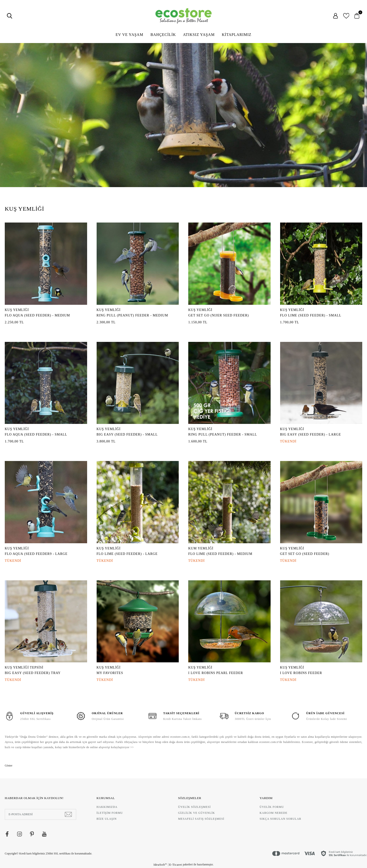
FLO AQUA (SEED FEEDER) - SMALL (36, 434)
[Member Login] (335, 16)
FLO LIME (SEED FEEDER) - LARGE (127, 554)
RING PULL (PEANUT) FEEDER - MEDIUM (132, 315)
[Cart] (357, 16)
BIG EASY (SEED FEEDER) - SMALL (127, 434)
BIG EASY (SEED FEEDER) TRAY (33, 673)
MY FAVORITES (110, 673)
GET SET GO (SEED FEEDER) (305, 554)
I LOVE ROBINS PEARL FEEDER (216, 673)
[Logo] (183, 16)
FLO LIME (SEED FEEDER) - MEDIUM (220, 554)
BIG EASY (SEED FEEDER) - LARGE (311, 434)
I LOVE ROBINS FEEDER (301, 673)
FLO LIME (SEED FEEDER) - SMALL (311, 315)
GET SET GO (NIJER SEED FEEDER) (219, 315)
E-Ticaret (176, 865)
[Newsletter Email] (40, 814)
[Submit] (68, 814)
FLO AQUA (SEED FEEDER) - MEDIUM (37, 315)
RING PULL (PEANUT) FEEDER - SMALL (223, 434)
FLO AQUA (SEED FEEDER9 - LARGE (36, 554)
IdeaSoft (160, 865)
